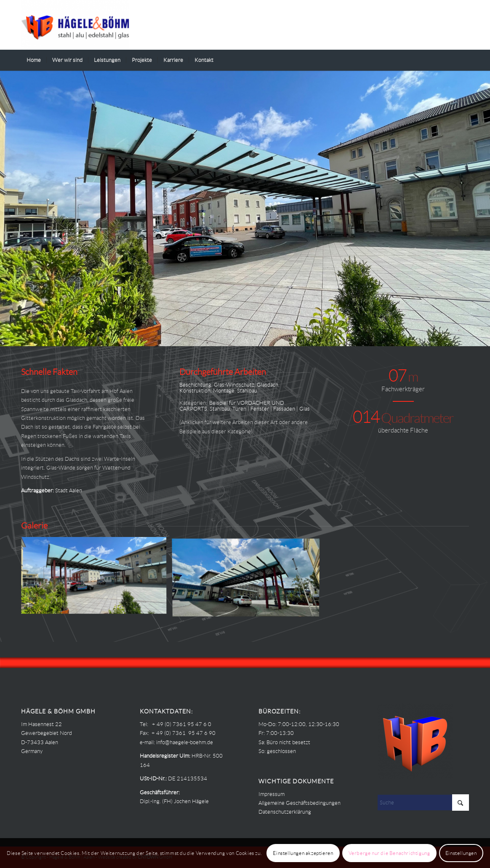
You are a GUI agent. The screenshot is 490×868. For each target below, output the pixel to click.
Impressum (272, 794)
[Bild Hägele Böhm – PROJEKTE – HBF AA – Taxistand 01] (97, 579)
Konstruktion (195, 391)
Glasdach (268, 385)
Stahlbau (247, 391)
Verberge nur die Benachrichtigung (389, 853)
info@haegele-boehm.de (185, 742)
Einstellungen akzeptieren (303, 853)
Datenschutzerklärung (285, 812)
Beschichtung (195, 385)
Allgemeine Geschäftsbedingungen (300, 803)
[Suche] (463, 60)
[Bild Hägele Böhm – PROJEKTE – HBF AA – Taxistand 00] (249, 579)
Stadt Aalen (69, 490)
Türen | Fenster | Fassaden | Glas (271, 409)
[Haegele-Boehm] (75, 25)
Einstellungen (461, 853)
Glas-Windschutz (234, 385)
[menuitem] (34, 60)
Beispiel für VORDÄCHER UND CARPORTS (232, 406)
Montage (224, 391)
